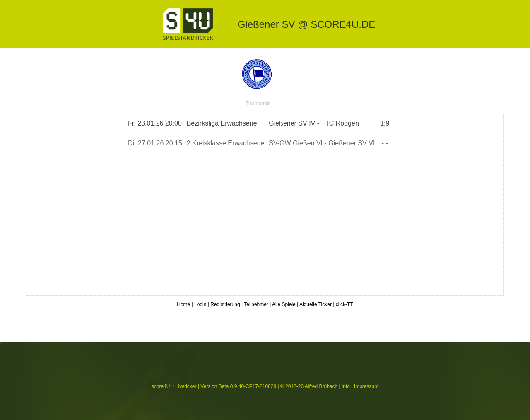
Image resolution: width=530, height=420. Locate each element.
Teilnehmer (256, 304)
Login (200, 304)
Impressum (366, 386)
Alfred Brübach (321, 386)
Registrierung (225, 304)
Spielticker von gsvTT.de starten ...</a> (265, 204)
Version (209, 386)
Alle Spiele (284, 304)
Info (346, 386)
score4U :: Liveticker (174, 386)
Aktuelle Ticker (316, 304)
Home (183, 304)
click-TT (344, 304)
